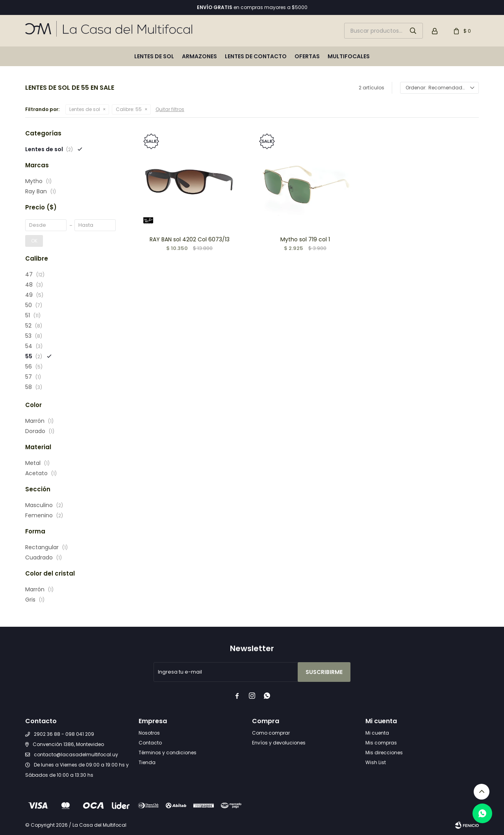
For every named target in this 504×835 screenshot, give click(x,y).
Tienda (147, 762)
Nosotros (149, 733)
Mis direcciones (384, 753)
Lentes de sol (154, 56)
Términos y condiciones (168, 753)
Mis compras (381, 743)
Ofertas (307, 56)
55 (129, 109)
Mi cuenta (377, 733)
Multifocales (349, 56)
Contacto (150, 743)
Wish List (376, 762)
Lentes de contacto (256, 56)
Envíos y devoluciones (279, 743)
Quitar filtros (170, 109)
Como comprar (271, 733)
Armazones (199, 56)
